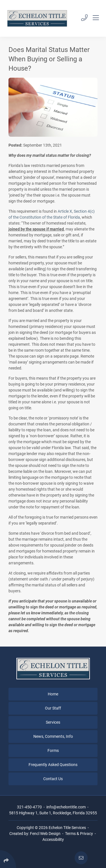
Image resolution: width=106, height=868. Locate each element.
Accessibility (53, 839)
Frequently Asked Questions (53, 765)
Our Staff (53, 708)
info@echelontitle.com (66, 807)
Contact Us (53, 779)
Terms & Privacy (79, 834)
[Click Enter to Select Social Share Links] (8, 859)
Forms (53, 750)
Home (53, 694)
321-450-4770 (29, 807)
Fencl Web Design (45, 834)
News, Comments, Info (53, 736)
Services (53, 722)
